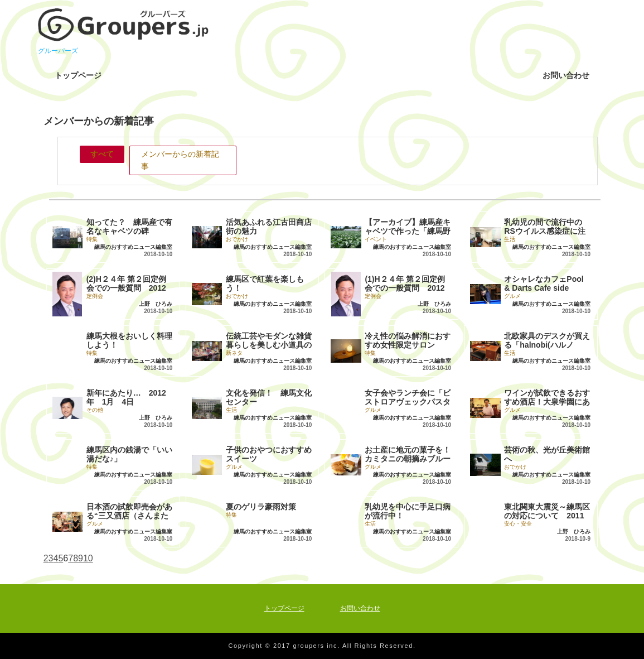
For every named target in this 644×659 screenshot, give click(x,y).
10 (88, 558)
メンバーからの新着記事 (180, 160)
